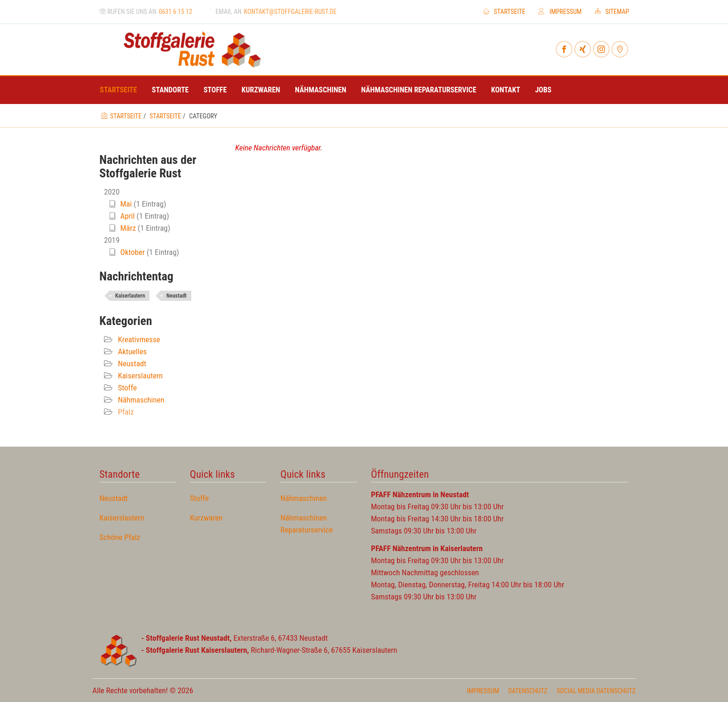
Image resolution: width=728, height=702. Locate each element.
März (128, 228)
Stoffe (215, 90)
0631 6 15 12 (175, 12)
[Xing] (583, 50)
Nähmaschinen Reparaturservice (419, 90)
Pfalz (125, 412)
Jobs (543, 90)
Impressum (560, 12)
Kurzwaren (261, 90)
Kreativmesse (138, 339)
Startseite (504, 12)
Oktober (133, 252)
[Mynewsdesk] (620, 50)
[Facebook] (564, 50)
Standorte (170, 90)
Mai (126, 204)
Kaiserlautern (130, 296)
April (127, 216)
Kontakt (506, 90)
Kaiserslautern (140, 376)
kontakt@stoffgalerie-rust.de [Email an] (290, 12)
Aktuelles (131, 351)
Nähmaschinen (320, 90)
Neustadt (176, 296)
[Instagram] (601, 50)
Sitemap (612, 12)
